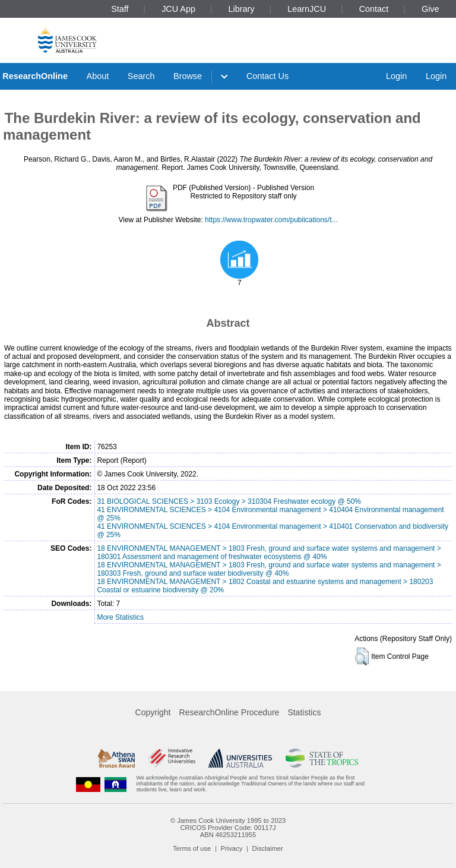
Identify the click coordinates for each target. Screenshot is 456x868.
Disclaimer (268, 848)
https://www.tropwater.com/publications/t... (271, 220)
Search (141, 76)
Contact (374, 9)
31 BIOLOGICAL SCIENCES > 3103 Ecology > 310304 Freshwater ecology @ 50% (229, 501)
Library (242, 9)
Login (396, 76)
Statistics (304, 712)
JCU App (178, 9)
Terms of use (192, 848)
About (98, 76)
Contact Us (267, 76)
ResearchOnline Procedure (229, 712)
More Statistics (120, 617)
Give (430, 9)
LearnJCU (307, 9)
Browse (188, 76)
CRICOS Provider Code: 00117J (228, 828)
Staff (120, 9)
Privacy (232, 848)
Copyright (153, 712)
